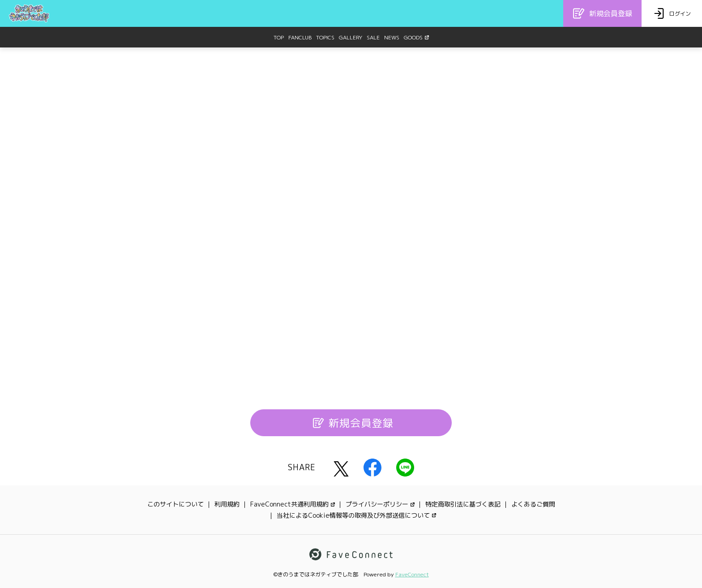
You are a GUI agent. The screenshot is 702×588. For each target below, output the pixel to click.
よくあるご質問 (533, 504)
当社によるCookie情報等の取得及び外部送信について (356, 515)
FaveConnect (412, 574)
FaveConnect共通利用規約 (293, 504)
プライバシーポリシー (380, 504)
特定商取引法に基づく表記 (463, 504)
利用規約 (227, 504)
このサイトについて (175, 504)
